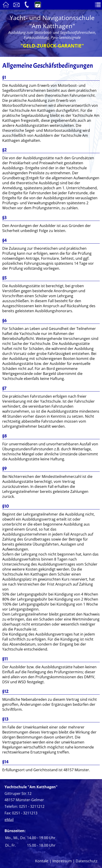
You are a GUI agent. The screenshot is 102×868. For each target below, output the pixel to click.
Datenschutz (87, 861)
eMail (9, 820)
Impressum (62, 861)
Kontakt (42, 861)
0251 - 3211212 (32, 806)
